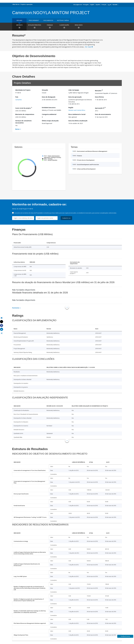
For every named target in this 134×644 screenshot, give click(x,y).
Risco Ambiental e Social (77, 114)
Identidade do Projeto (23, 90)
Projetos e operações (27, 4)
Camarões (19, 100)
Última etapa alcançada (50, 121)
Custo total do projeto (24, 108)
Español (98, 5)
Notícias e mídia (63, 20)
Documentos (48, 20)
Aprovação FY (100, 108)
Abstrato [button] (19, 27)
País (17, 97)
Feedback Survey (125, 636)
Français (104, 5)
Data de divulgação (49, 97)
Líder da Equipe (74, 90)
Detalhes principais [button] (35, 27)
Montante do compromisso (25, 114)
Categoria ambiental (49, 114)
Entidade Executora (49, 108)
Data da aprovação (75, 97)
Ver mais (89, 47)
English (92, 5)
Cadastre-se (66, 218)
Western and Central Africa (77, 110)
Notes (17, 129)
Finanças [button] (50, 27)
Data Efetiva (99, 97)
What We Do (16, 4)
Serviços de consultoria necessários (23, 122)
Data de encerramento (103, 114)
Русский (115, 5)
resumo (19, 20)
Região (71, 108)
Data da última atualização (78, 121)
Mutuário (99, 90)
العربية (109, 5)
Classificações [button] (64, 27)
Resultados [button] (79, 27)
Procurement (34, 20)
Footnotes (16, 308)
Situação (45, 90)
